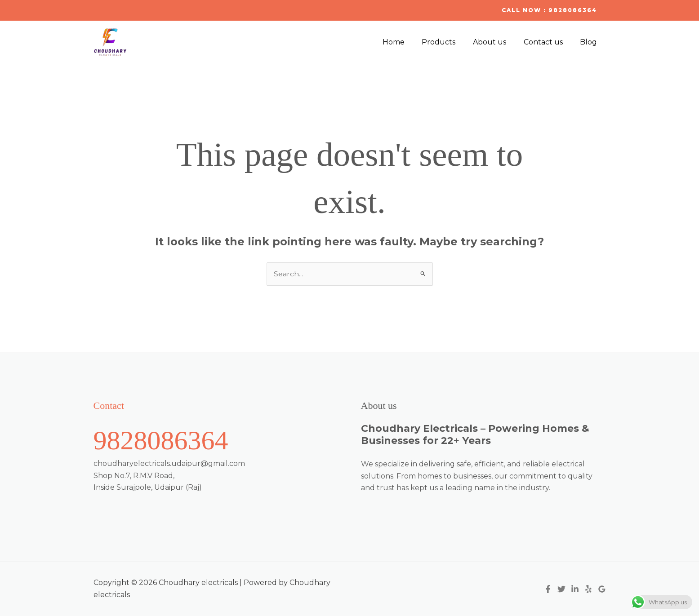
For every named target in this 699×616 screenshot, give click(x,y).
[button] (549, 10)
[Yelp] (588, 589)
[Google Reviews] (602, 589)
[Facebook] (548, 589)
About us (497, 42)
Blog (590, 42)
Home (407, 42)
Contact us (548, 42)
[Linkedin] (575, 589)
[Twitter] (561, 589)
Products (449, 42)
